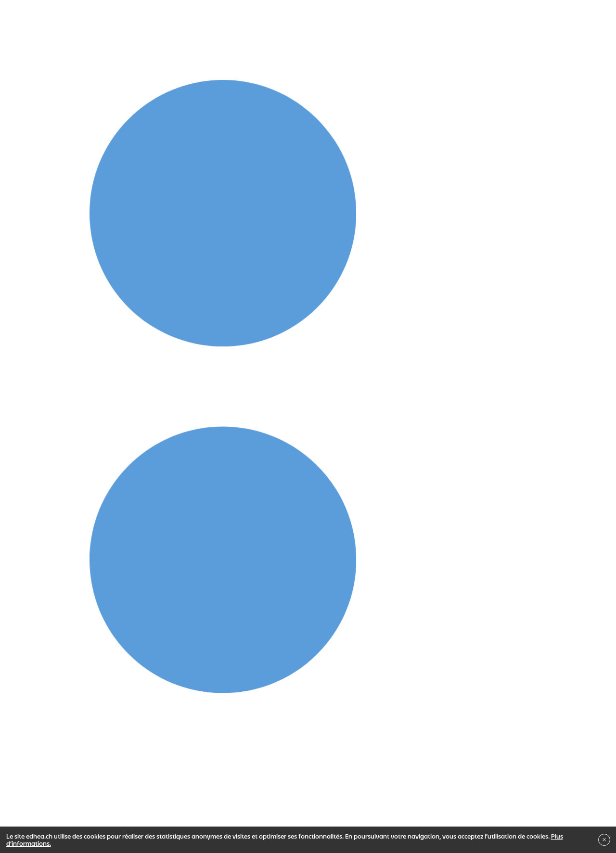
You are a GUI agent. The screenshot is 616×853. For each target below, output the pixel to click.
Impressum (63, 793)
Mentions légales (211, 793)
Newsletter (358, 793)
